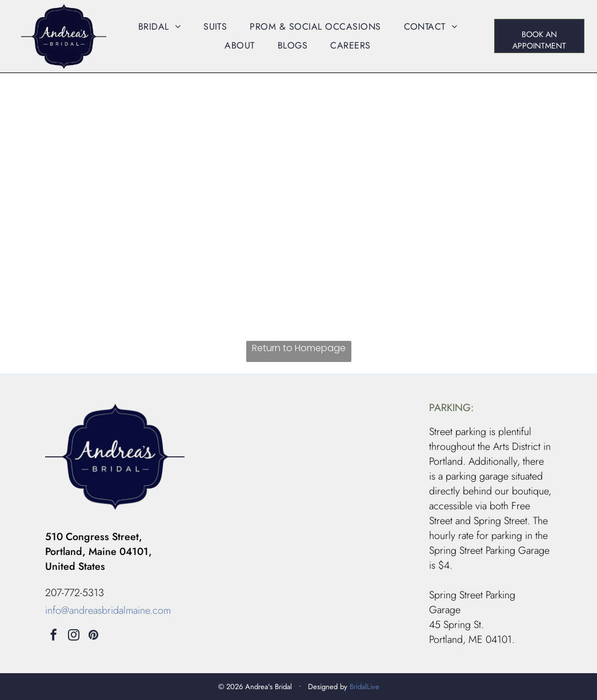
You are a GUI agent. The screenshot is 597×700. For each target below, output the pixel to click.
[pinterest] (94, 636)
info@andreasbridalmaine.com (108, 610)
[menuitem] (159, 27)
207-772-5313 (75, 593)
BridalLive (364, 687)
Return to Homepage (299, 348)
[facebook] (54, 636)
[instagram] (74, 636)
